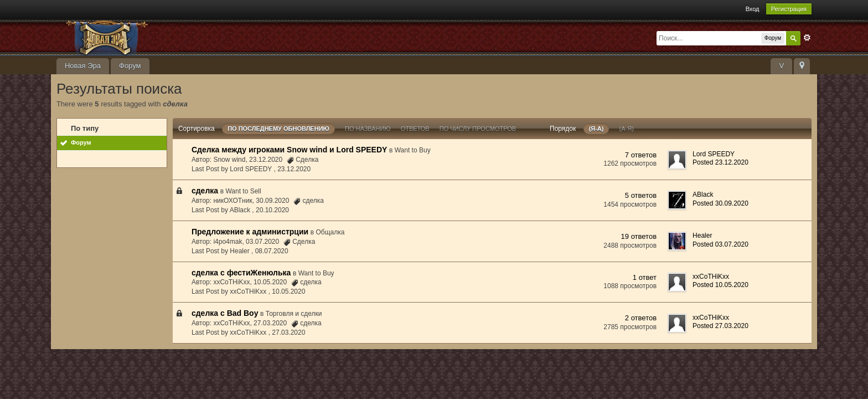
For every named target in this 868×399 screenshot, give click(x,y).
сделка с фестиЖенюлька (241, 273)
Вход (753, 9)
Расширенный (807, 38)
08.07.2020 (272, 251)
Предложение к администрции (250, 232)
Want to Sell (243, 191)
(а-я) (627, 129)
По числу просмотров (478, 129)
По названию (368, 129)
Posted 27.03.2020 (720, 326)
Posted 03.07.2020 (720, 244)
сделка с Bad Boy (225, 313)
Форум (130, 66)
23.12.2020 (294, 169)
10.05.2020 (288, 291)
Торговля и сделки (294, 314)
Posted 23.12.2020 (720, 162)
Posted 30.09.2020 (720, 203)
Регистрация (789, 9)
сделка (205, 191)
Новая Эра (83, 66)
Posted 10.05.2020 (720, 285)
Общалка (330, 232)
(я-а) (596, 129)
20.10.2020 (272, 210)
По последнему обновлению (278, 129)
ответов (415, 129)
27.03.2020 (288, 332)
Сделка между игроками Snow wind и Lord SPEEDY (289, 150)
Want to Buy (413, 150)
